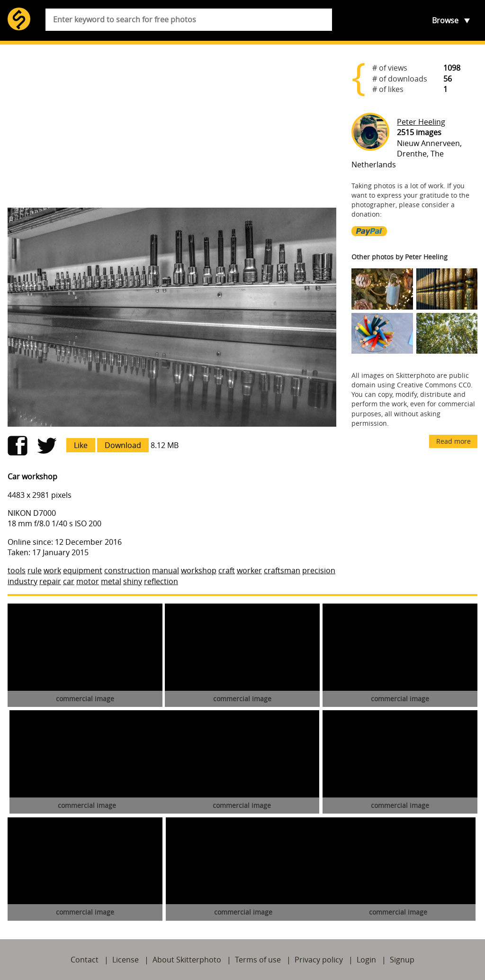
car (69, 581)
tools (17, 570)
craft (227, 570)
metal (111, 581)
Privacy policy (319, 960)
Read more (454, 441)
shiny (133, 581)
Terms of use (258, 960)
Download (123, 445)
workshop (199, 570)
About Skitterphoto (187, 960)
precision (319, 570)
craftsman (282, 570)
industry (22, 581)
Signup (402, 960)
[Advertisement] (172, 126)
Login (366, 960)
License (126, 960)
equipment (83, 570)
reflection (161, 581)
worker (249, 570)
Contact (85, 960)
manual (166, 570)
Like (81, 445)
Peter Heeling (421, 122)
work (52, 570)
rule (35, 570)
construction (127, 570)
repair (50, 581)
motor (88, 581)
